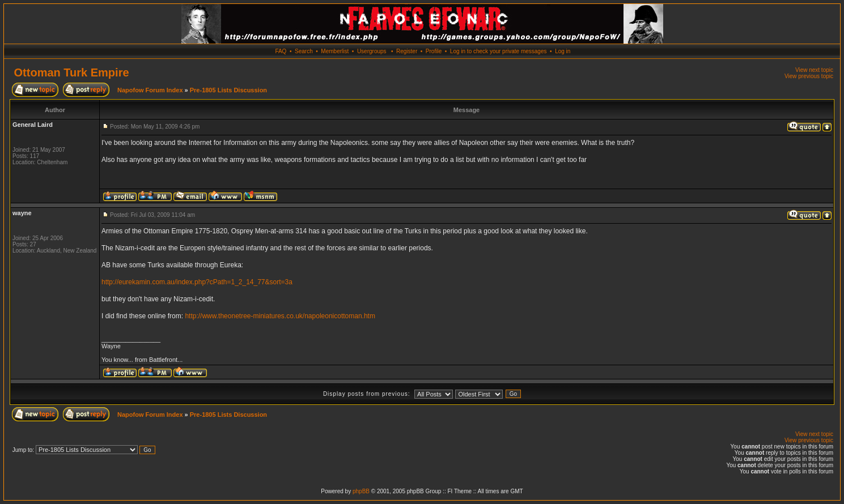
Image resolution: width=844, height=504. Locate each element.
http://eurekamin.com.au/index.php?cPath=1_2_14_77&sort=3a (197, 282)
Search (304, 51)
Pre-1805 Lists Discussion (228, 90)
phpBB (361, 491)
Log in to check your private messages (499, 51)
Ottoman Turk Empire (72, 72)
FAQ (281, 51)
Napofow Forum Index (150, 90)
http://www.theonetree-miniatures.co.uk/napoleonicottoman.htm (280, 316)
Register (407, 51)
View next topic (814, 70)
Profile (434, 51)
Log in (563, 51)
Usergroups (372, 51)
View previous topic (809, 76)
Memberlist (335, 51)
